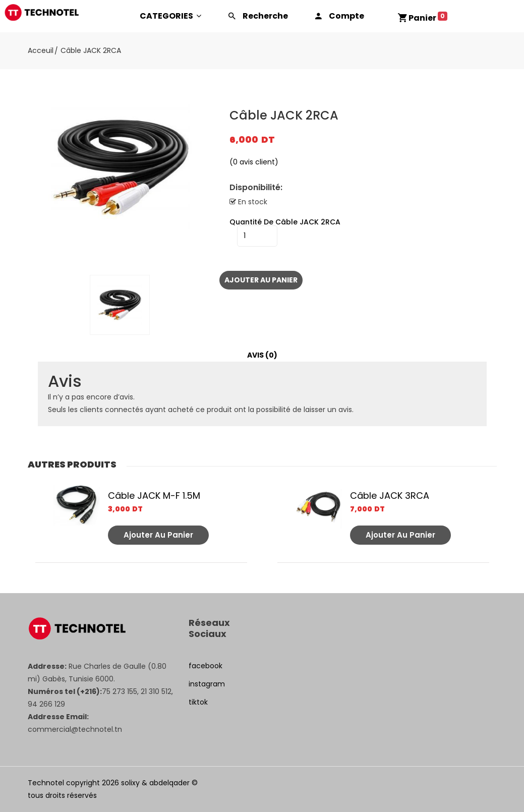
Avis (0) (262, 355)
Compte (346, 16)
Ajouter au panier (261, 280)
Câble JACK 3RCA (390, 496)
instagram (207, 684)
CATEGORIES (170, 16)
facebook (206, 666)
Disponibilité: (256, 188)
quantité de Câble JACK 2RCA (285, 222)
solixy (130, 783)
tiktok (198, 702)
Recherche (265, 16)
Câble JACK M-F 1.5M (154, 496)
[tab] (262, 355)
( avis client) (254, 162)
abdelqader (169, 783)
